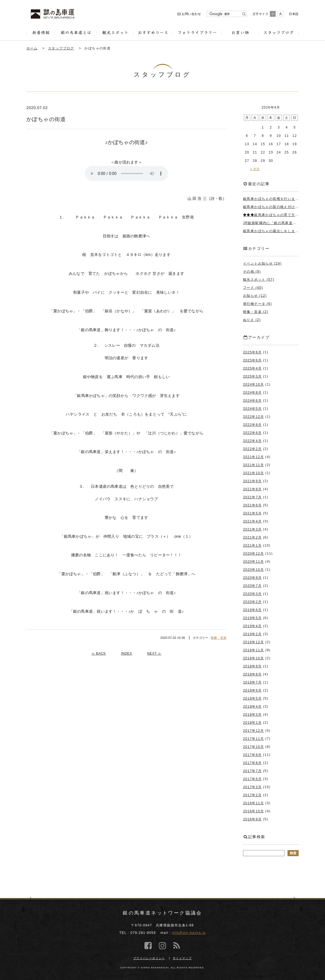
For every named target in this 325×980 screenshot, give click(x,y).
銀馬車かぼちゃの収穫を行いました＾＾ (277, 199)
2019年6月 (252, 610)
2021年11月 (253, 465)
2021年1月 (252, 546)
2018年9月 (252, 666)
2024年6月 (252, 401)
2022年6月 (252, 433)
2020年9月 (252, 578)
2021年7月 (252, 497)
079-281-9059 (143, 933)
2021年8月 (252, 489)
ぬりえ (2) (252, 320)
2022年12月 (253, 417)
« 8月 (255, 169)
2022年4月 (252, 441)
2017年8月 (252, 763)
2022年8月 (252, 425)
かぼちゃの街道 (97, 48)
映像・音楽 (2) (256, 312)
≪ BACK (99, 654)
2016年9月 (252, 819)
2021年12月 (253, 457)
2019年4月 (252, 626)
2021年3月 (252, 529)
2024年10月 (253, 385)
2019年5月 (252, 618)
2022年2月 (252, 449)
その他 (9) (252, 272)
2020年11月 (253, 562)
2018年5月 (252, 698)
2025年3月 (252, 376)
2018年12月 (253, 642)
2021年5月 (252, 513)
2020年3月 (252, 594)
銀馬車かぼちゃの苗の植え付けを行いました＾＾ (284, 207)
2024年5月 (252, 409)
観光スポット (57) (259, 280)
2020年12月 (253, 554)
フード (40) (253, 288)
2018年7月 (252, 682)
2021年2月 (252, 537)
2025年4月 (252, 368)
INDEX (126, 654)
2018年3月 (252, 715)
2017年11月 (253, 739)
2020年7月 (252, 586)
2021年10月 (253, 473)
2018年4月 (252, 707)
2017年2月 (252, 795)
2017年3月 (252, 787)
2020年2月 (252, 602)
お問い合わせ (189, 14)
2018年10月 (253, 658)
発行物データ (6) (257, 304)
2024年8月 (252, 393)
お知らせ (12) (255, 296)
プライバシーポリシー (149, 958)
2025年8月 (252, 352)
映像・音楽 (219, 638)
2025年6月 (252, 360)
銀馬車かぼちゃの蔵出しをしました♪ (274, 231)
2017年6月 (252, 779)
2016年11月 (253, 803)
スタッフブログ (61, 48)
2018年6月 (252, 690)
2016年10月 (253, 811)
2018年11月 (253, 650)
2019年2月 (252, 634)
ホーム (32, 48)
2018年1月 (252, 723)
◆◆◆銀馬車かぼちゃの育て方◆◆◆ (275, 215)
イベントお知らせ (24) (262, 263)
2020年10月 (253, 570)
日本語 (294, 14)
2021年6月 (252, 505)
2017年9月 (252, 755)
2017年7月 (252, 771)
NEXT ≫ (154, 654)
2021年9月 (252, 481)
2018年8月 (252, 674)
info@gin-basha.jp (189, 933)
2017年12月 (253, 731)
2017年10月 (253, 747)
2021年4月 (252, 521)
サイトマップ (182, 958)
